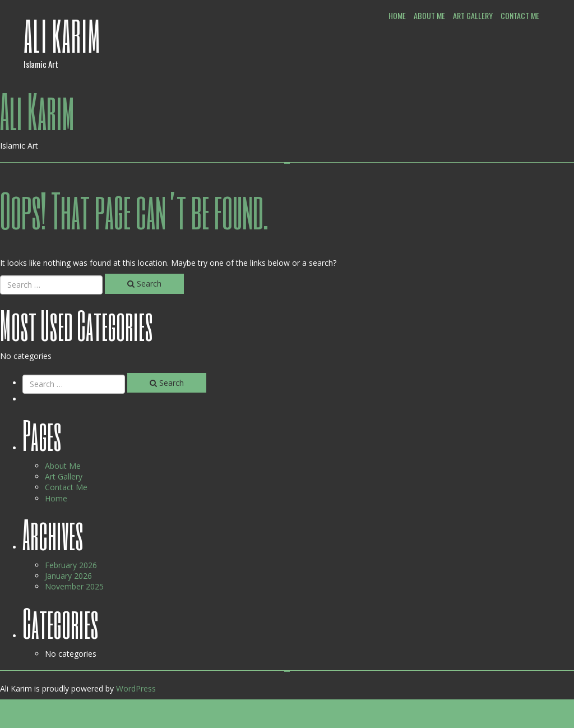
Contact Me (520, 15)
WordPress (136, 688)
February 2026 (71, 565)
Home (397, 15)
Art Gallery (473, 15)
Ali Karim (62, 35)
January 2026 (68, 576)
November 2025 (74, 586)
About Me (429, 15)
